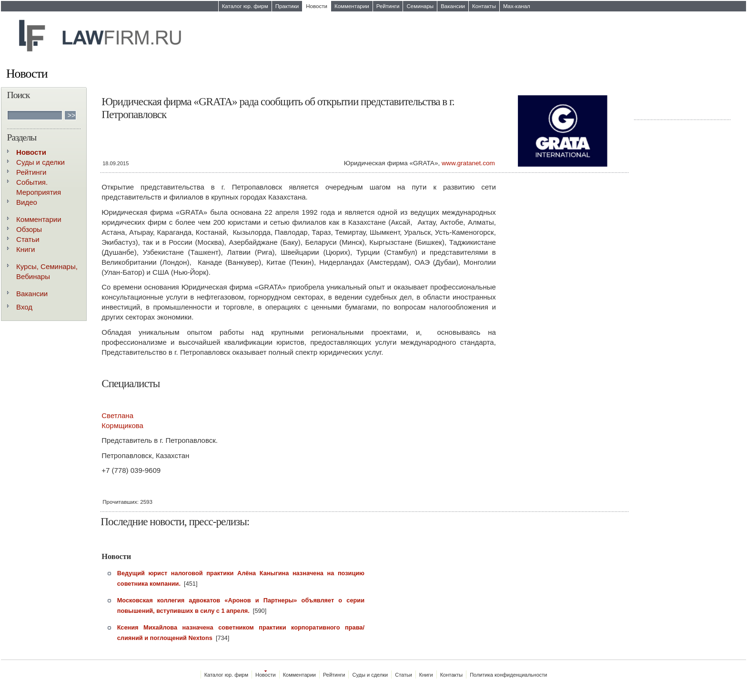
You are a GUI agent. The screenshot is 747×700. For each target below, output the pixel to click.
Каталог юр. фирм (245, 6)
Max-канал (517, 6)
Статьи (28, 239)
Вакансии (453, 6)
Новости (317, 6)
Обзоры (29, 229)
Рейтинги (388, 6)
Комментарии (352, 6)
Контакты (484, 6)
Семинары (420, 6)
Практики (287, 6)
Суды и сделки (40, 162)
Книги (25, 249)
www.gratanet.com (468, 163)
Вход (24, 307)
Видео (27, 202)
